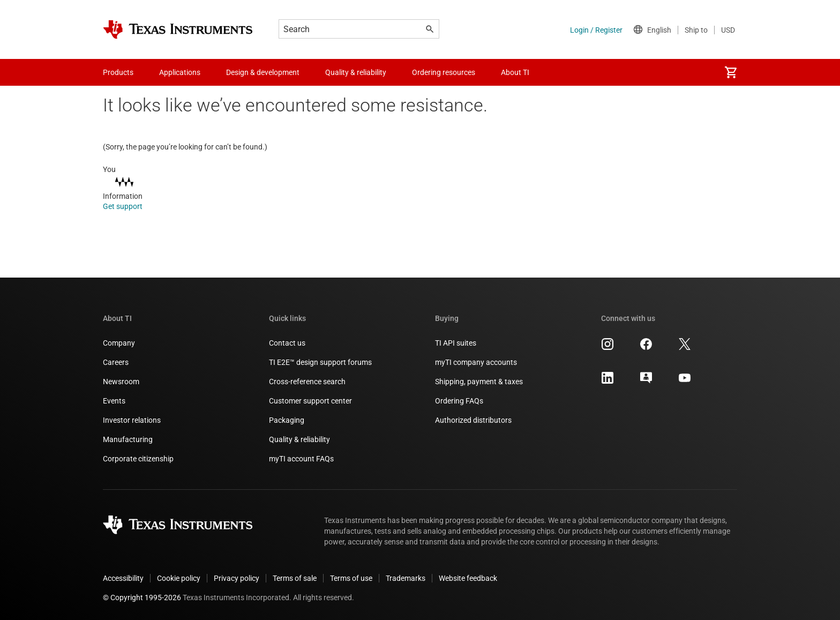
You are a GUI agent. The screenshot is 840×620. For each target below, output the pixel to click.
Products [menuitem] (118, 72)
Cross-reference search (307, 382)
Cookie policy (179, 578)
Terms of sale (295, 578)
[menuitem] (731, 72)
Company (119, 343)
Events (114, 401)
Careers (116, 362)
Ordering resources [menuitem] (444, 72)
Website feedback (468, 578)
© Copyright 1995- (142, 597)
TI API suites (456, 343)
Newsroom (121, 382)
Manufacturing (128, 439)
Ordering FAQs (459, 401)
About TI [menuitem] (515, 72)
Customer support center (310, 401)
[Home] (178, 29)
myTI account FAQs (301, 459)
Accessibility (123, 578)
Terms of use (351, 578)
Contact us (287, 343)
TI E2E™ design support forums (320, 362)
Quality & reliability (299, 439)
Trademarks (406, 578)
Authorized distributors (473, 420)
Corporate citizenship (138, 459)
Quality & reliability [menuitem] (356, 72)
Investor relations (132, 420)
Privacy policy (237, 578)
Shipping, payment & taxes (479, 382)
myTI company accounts (476, 362)
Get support (130, 206)
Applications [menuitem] (180, 72)
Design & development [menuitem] (263, 72)
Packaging (287, 420)
